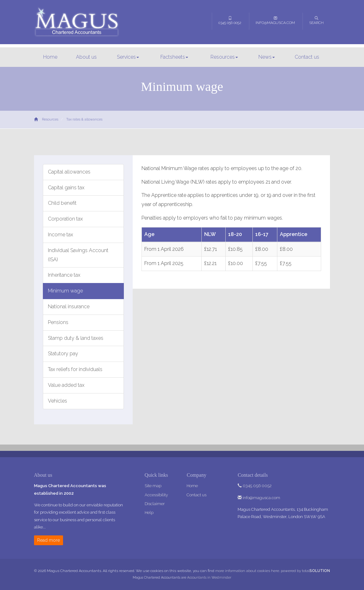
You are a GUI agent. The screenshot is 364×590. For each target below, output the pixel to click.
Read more (49, 540)
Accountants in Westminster (209, 577)
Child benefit (62, 203)
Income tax (61, 235)
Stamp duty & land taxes (76, 338)
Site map (153, 486)
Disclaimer (155, 504)
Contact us (307, 57)
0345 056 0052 (230, 21)
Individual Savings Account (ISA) (78, 255)
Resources (224, 57)
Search (316, 21)
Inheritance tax (64, 275)
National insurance (69, 307)
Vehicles (58, 401)
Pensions (58, 322)
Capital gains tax (66, 188)
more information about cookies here (247, 571)
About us (86, 57)
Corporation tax (65, 219)
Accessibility (156, 495)
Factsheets (174, 57)
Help (149, 513)
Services (128, 57)
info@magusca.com (275, 21)
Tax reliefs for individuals (75, 369)
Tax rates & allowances (84, 119)
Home (50, 57)
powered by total (305, 571)
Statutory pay (63, 354)
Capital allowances (69, 172)
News (267, 57)
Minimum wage (65, 291)
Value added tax (66, 385)
